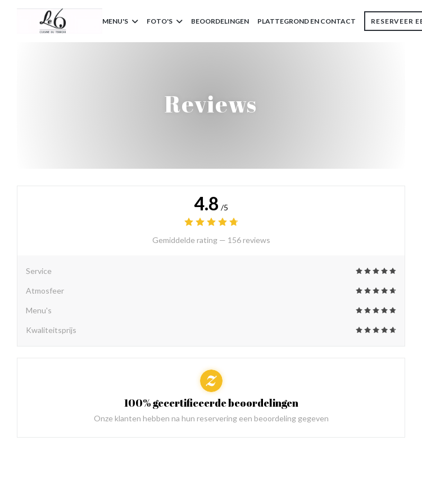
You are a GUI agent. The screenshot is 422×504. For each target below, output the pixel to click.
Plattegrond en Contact (307, 21)
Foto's (165, 21)
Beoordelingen (220, 21)
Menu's (120, 21)
